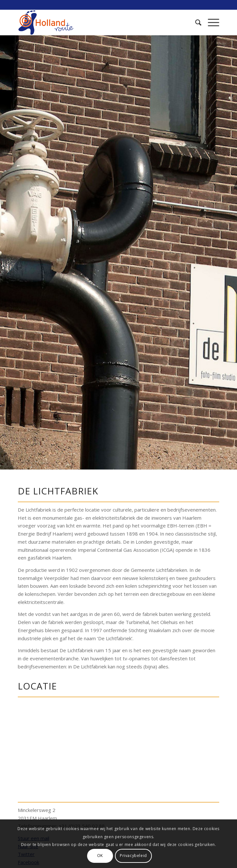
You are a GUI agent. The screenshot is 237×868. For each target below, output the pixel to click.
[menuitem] (195, 22)
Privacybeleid (133, 856)
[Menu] (210, 22)
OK (100, 856)
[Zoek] (195, 22)
